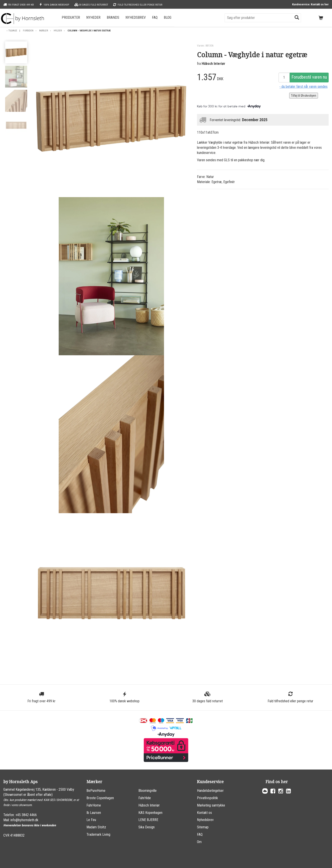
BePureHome (96, 791)
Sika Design (147, 827)
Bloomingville (148, 791)
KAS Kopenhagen (150, 813)
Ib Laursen (94, 813)
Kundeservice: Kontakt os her (310, 4)
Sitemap (203, 827)
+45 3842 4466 (26, 815)
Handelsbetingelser (210, 791)
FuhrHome (94, 805)
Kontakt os (204, 813)
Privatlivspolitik (207, 798)
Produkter (71, 17)
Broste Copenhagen (100, 798)
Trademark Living (98, 834)
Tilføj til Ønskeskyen (304, 96)
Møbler (44, 31)
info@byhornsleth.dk (24, 820)
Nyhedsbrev (136, 17)
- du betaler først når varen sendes (303, 87)
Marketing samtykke (211, 805)
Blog (168, 17)
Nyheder (93, 17)
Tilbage (13, 31)
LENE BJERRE (148, 820)
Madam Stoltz (96, 827)
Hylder (58, 31)
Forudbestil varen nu (309, 77)
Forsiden (28, 31)
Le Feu (91, 820)
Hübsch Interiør (213, 64)
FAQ (155, 17)
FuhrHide (145, 798)
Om (199, 842)
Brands (113, 17)
